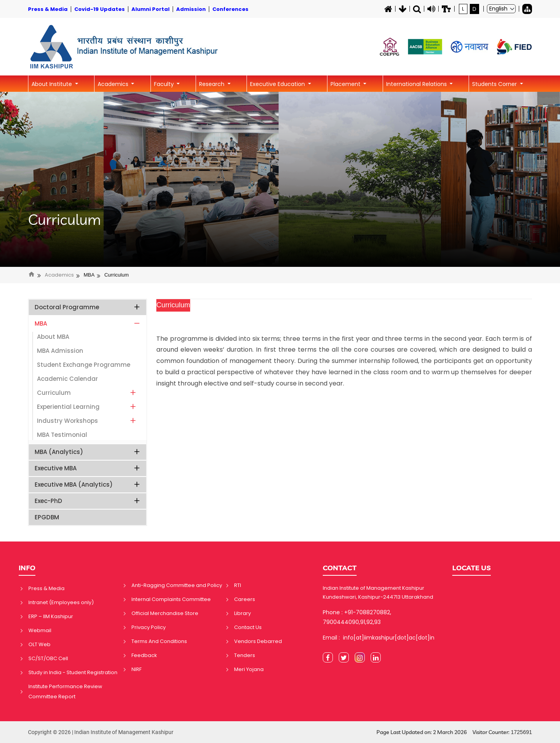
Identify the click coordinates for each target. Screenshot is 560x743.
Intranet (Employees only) (61, 602)
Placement (346, 84)
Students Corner (495, 84)
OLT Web (39, 644)
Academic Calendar (67, 379)
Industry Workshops (87, 421)
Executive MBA (88, 468)
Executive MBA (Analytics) (88, 485)
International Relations (417, 84)
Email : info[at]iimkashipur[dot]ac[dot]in (379, 638)
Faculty (165, 84)
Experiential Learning (87, 407)
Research (213, 84)
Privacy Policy (149, 627)
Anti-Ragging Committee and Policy (177, 585)
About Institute (52, 84)
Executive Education (278, 84)
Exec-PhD (88, 501)
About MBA (53, 337)
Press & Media (46, 588)
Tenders (245, 655)
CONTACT (340, 568)
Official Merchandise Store (165, 613)
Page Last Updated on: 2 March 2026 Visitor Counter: (454, 732)
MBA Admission (60, 351)
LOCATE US (472, 568)
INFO (27, 568)
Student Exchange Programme (84, 365)
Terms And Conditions (159, 641)
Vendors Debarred (258, 641)
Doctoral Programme (88, 307)
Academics (114, 84)
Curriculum (65, 220)
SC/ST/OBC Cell (48, 658)
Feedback (144, 655)
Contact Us (248, 627)
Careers (245, 599)
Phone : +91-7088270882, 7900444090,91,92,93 (357, 617)
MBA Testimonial (62, 435)
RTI (238, 585)
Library (242, 613)
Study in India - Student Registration (73, 672)
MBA (89, 275)
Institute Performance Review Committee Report (65, 691)
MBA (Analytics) (88, 452)
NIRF (136, 669)
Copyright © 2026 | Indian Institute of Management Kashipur (101, 732)
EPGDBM (47, 517)
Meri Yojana (249, 669)
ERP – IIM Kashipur (51, 616)
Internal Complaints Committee (171, 599)
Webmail (40, 630)
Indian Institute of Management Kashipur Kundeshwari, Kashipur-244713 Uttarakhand (378, 592)
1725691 (521, 732)
